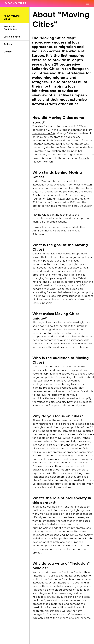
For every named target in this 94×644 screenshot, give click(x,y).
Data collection (12, 37)
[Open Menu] (88, 4)
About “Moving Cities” (12, 18)
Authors (8, 44)
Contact (8, 52)
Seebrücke (53, 141)
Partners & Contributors (11, 28)
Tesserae (49, 144)
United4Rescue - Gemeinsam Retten (69, 185)
